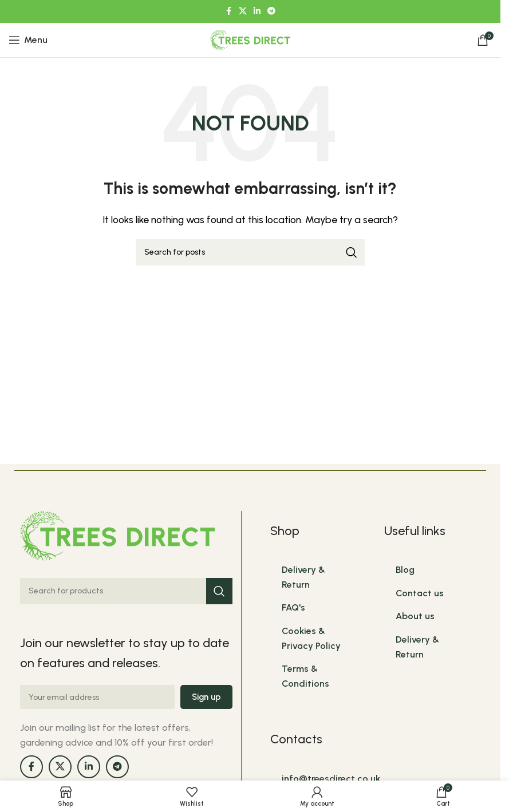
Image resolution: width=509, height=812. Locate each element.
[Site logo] (250, 39)
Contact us (420, 593)
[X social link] (243, 11)
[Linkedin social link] (257, 11)
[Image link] (117, 535)
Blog (405, 570)
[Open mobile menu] (28, 40)
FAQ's (293, 607)
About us (415, 616)
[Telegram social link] (271, 11)
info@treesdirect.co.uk (331, 779)
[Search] (250, 252)
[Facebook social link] (228, 11)
